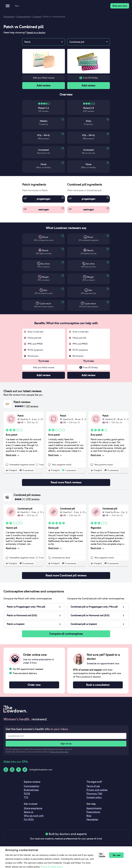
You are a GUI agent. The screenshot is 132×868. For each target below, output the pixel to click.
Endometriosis (31, 790)
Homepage (9, 17)
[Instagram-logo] (12, 770)
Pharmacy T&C (94, 794)
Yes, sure (116, 855)
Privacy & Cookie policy (59, 752)
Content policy (94, 797)
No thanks (102, 855)
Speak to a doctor (36, 33)
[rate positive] (7, 470)
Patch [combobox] (27, 42)
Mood (45, 237)
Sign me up (66, 744)
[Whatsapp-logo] (6, 770)
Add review (44, 85)
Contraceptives (23, 17)
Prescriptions (93, 812)
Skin (45, 290)
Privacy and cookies (97, 790)
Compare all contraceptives (66, 634)
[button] (44, 185)
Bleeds (45, 250)
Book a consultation (98, 685)
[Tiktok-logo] (25, 770)
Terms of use (93, 786)
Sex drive (45, 264)
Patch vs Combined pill (54, 17)
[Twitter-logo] (19, 770)
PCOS (27, 794)
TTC (26, 797)
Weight (45, 277)
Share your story (120, 6)
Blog (89, 816)
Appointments (94, 808)
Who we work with (34, 816)
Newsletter (92, 819)
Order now (34, 685)
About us (29, 812)
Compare (37, 17)
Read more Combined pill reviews (66, 576)
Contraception (32, 786)
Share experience (33, 808)
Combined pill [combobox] (77, 42)
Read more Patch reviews (66, 482)
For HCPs (29, 819)
